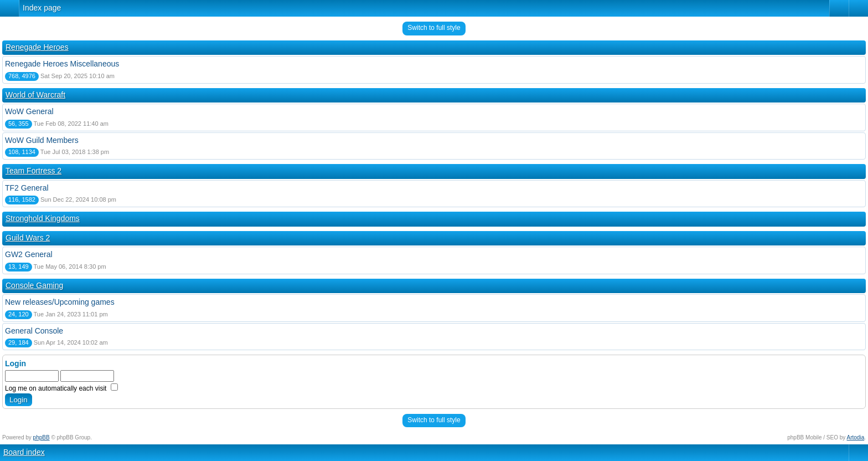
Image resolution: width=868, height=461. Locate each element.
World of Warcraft (35, 95)
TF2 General (27, 188)
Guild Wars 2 (28, 238)
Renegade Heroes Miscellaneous (62, 64)
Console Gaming (34, 285)
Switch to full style (434, 28)
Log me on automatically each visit (61, 388)
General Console (34, 331)
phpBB (42, 437)
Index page (42, 8)
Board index (24, 452)
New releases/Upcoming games (60, 302)
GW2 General (29, 254)
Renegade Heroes (37, 47)
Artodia (856, 437)
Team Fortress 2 (33, 171)
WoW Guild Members (42, 140)
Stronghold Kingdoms (43, 218)
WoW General (29, 111)
